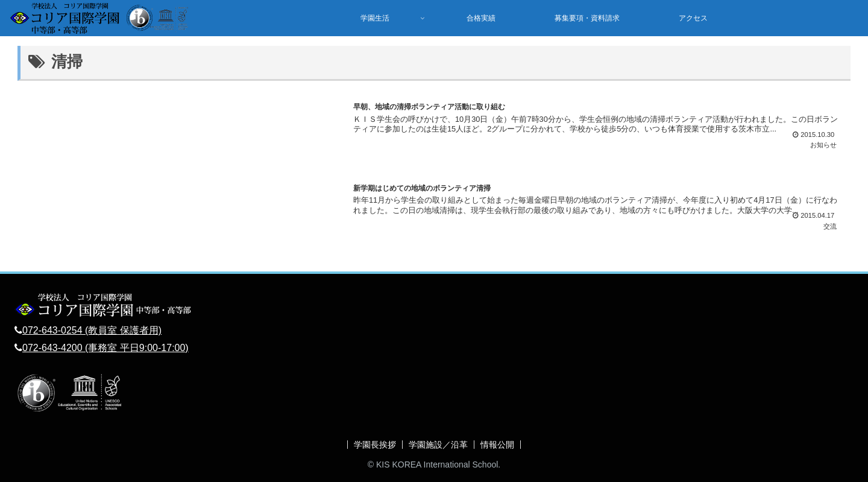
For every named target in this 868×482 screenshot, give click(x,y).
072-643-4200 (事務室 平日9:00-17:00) (105, 348)
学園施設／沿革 (438, 445)
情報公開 (497, 445)
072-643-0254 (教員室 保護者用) (92, 330)
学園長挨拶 (375, 445)
